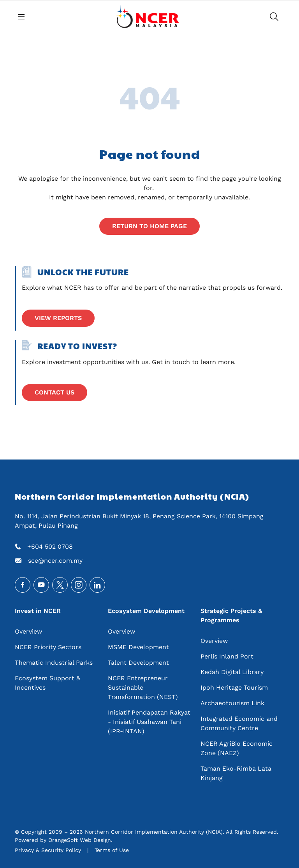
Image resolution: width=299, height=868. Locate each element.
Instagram (79, 585)
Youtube (41, 585)
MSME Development (138, 647)
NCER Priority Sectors (48, 647)
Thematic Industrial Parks (54, 663)
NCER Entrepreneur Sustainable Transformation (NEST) (143, 688)
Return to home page (149, 226)
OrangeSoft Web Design (80, 840)
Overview (28, 631)
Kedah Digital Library (232, 672)
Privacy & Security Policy (48, 850)
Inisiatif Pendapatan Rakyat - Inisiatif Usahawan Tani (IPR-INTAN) (149, 722)
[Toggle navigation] (24, 16)
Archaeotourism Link (232, 703)
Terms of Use (112, 850)
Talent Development (138, 663)
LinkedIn (97, 585)
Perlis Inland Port (227, 656)
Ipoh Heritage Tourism (234, 688)
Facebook (23, 585)
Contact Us (55, 392)
